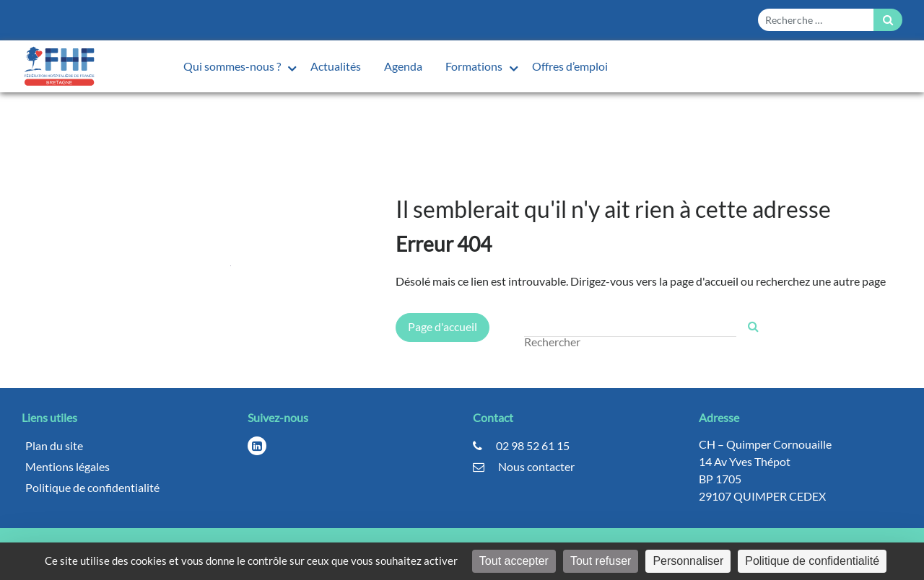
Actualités (336, 66)
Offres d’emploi (570, 66)
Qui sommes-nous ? (233, 66)
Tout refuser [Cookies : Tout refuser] (601, 561)
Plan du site (54, 445)
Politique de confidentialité (92, 487)
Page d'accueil (443, 326)
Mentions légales (67, 466)
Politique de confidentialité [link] (812, 561)
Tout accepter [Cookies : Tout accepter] (514, 561)
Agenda (403, 66)
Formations (475, 66)
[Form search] (816, 20)
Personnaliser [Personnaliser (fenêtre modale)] (688, 561)
